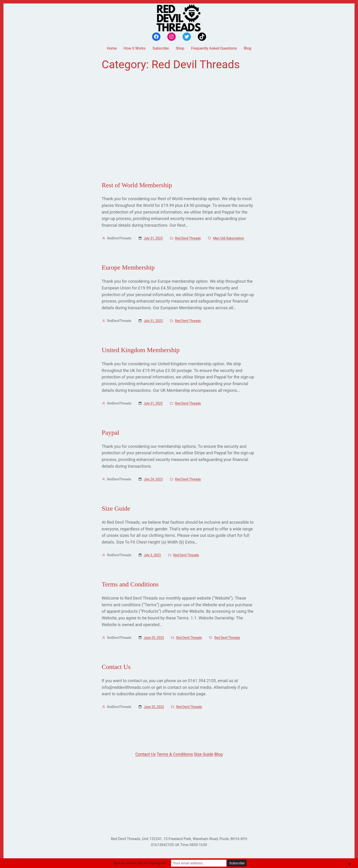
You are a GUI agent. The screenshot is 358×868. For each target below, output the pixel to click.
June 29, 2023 (154, 638)
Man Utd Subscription (229, 238)
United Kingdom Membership (141, 350)
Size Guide (116, 508)
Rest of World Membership (137, 185)
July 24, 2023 (153, 479)
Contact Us (116, 667)
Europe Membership (128, 267)
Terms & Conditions (175, 754)
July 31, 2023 (153, 238)
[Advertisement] (179, 126)
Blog (219, 754)
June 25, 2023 (154, 707)
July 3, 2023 (152, 555)
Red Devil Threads (188, 238)
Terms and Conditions (130, 584)
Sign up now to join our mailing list (139, 863)
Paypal (111, 433)
